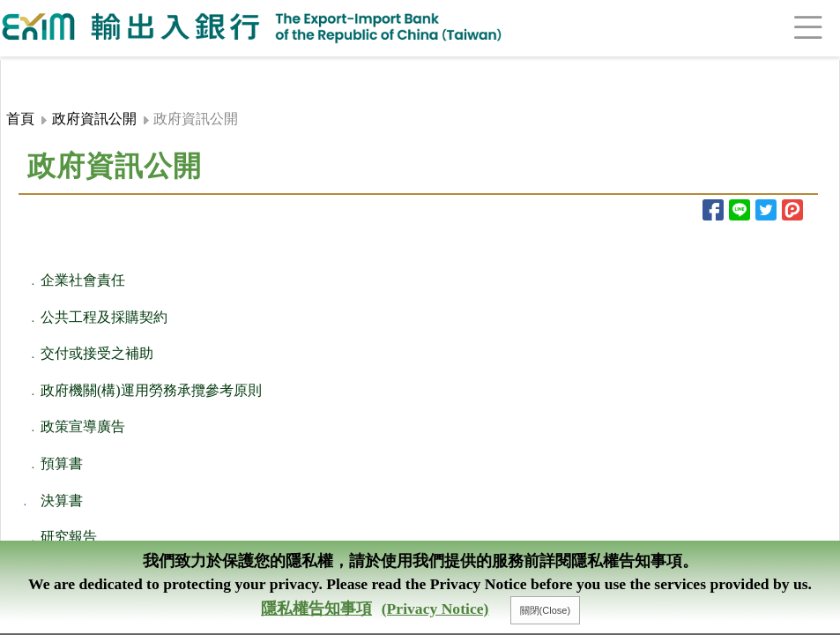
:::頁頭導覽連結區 (50, 70)
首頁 (20, 119)
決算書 (62, 501)
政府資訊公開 (94, 119)
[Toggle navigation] (787, 28)
